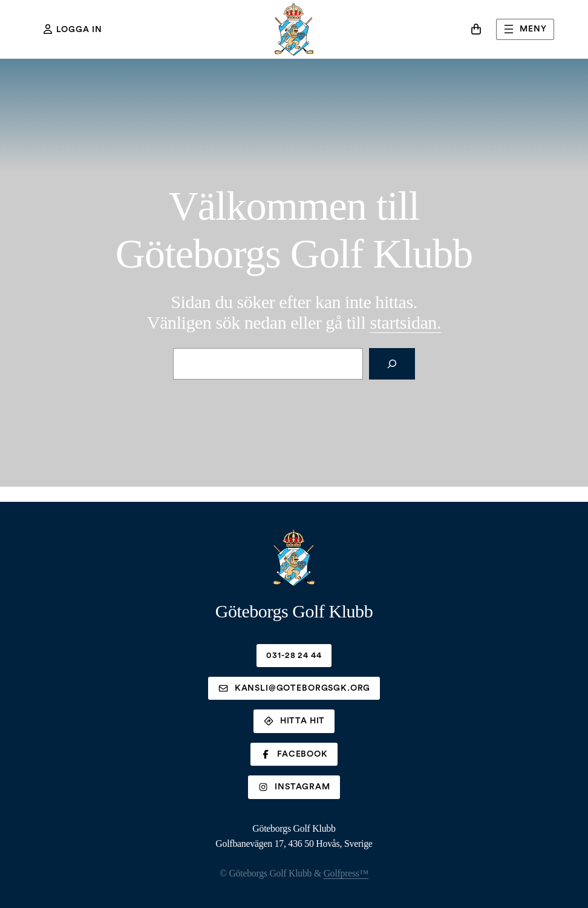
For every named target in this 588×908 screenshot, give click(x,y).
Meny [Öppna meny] (524, 29)
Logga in (73, 29)
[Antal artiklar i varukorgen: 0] (476, 29)
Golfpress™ (346, 873)
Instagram (294, 787)
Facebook (294, 754)
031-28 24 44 (294, 656)
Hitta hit (294, 721)
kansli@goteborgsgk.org (294, 688)
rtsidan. (405, 322)
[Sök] (392, 364)
